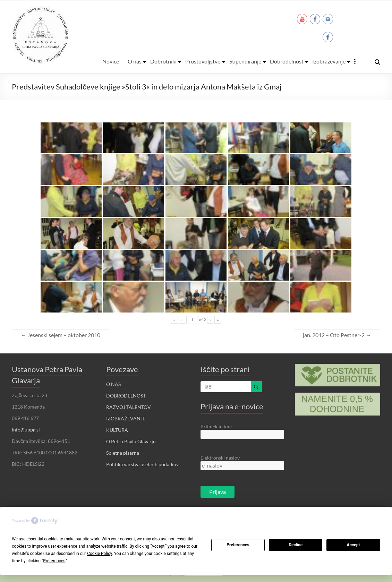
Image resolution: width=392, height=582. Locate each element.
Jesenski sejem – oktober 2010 (61, 335)
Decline (296, 545)
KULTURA (117, 430)
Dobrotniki (163, 61)
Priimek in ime (216, 426)
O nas (135, 61)
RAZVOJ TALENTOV (129, 407)
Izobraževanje (329, 61)
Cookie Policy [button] (99, 554)
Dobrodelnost (287, 61)
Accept (353, 545)
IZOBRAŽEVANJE (126, 418)
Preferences (238, 545)
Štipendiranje (245, 61)
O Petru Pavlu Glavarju (131, 441)
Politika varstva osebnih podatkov (142, 464)
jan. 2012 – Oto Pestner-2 (337, 335)
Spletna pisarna (123, 453)
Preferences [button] (54, 561)
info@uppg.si (26, 430)
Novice (111, 61)
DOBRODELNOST (126, 396)
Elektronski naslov (220, 458)
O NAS (113, 384)
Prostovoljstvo (203, 61)
